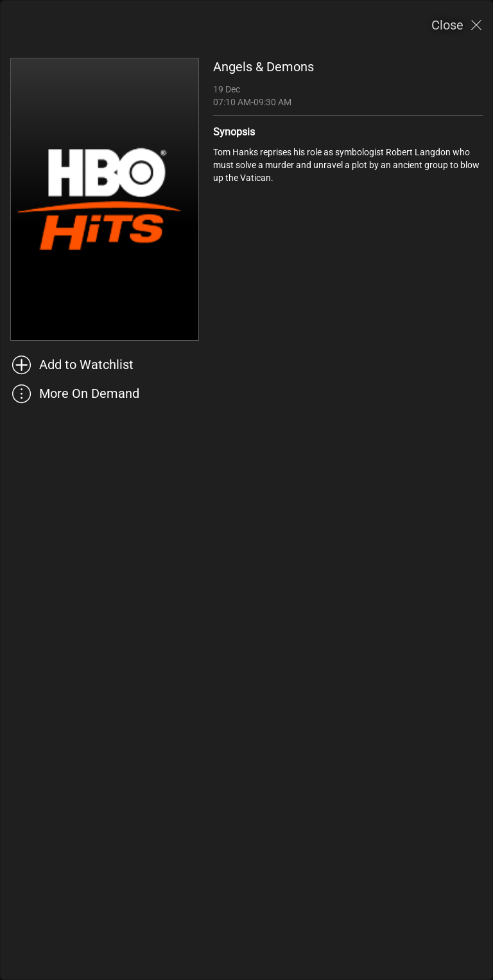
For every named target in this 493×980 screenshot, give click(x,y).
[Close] (457, 25)
